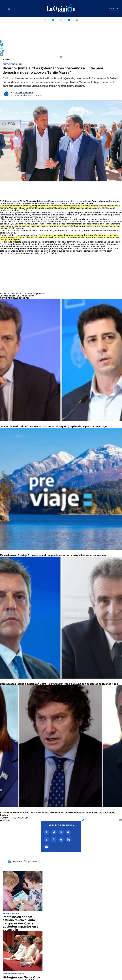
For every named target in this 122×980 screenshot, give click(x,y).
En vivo (115, 9)
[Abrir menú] (9, 9)
